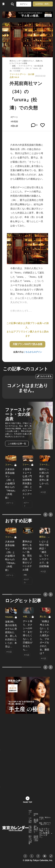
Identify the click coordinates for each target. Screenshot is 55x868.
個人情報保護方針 (36, 821)
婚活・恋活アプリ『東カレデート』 (45, 824)
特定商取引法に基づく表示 (36, 838)
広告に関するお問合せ (30, 829)
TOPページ (30, 812)
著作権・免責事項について (36, 829)
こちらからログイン (33, 352)
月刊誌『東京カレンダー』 (45, 818)
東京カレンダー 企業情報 (30, 840)
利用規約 (36, 815)
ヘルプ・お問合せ (30, 820)
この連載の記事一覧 (17, 444)
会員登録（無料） (43, 4)
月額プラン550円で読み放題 (27, 344)
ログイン (24, 4)
